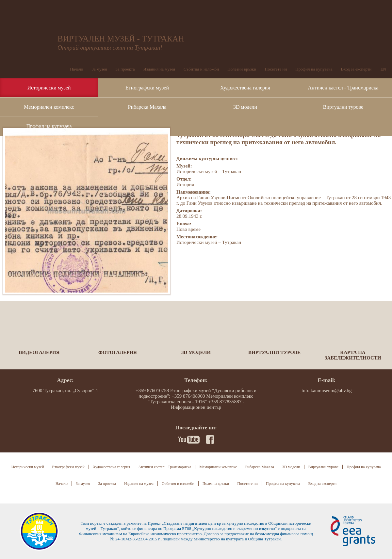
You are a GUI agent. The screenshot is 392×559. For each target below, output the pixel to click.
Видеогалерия (39, 352)
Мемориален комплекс (49, 107)
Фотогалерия (118, 352)
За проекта (125, 69)
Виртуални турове (343, 107)
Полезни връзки (242, 69)
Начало (76, 69)
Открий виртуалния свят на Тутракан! (110, 48)
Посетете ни (276, 69)
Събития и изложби (201, 69)
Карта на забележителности (353, 355)
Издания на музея (159, 69)
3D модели (245, 107)
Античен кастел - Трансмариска (343, 88)
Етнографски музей (147, 88)
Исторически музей (49, 88)
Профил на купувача (49, 126)
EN (383, 69)
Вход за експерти (356, 69)
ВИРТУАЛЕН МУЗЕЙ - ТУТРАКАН (121, 39)
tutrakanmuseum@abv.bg (327, 391)
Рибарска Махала (147, 107)
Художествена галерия (245, 88)
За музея (99, 69)
